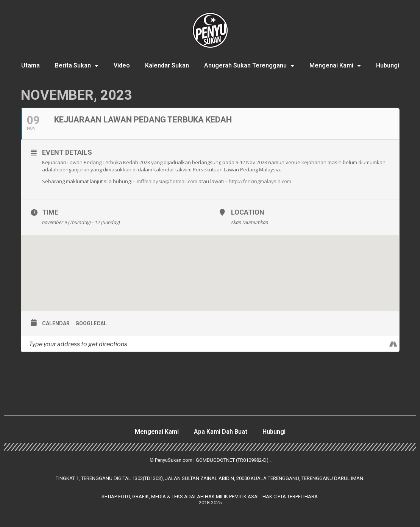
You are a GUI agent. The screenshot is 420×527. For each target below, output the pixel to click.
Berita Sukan (77, 66)
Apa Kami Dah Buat (221, 432)
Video (122, 65)
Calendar (56, 323)
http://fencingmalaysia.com (260, 181)
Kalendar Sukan (167, 65)
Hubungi (388, 65)
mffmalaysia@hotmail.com (167, 181)
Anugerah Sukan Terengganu (249, 66)
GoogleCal (91, 323)
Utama (30, 65)
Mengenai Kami (335, 66)
